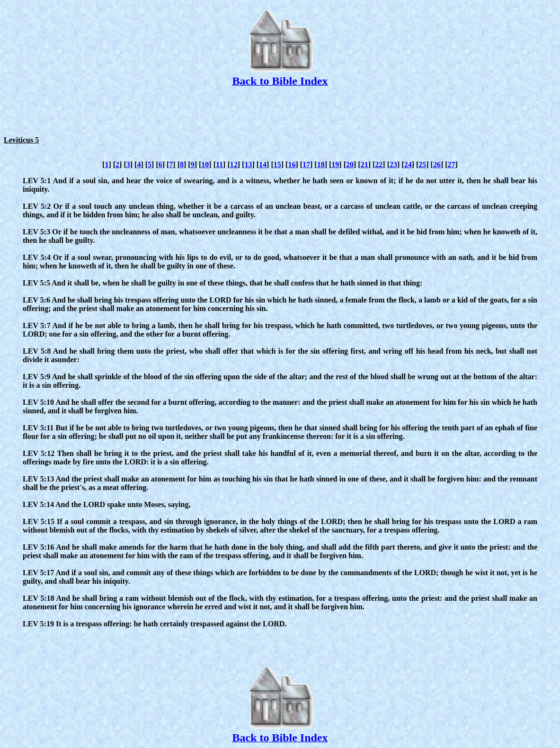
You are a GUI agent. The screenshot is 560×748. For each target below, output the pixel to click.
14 (263, 165)
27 (452, 165)
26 (437, 165)
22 (379, 165)
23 (393, 165)
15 (277, 165)
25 (422, 165)
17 (306, 165)
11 (219, 165)
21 (364, 165)
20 (350, 165)
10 (205, 165)
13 (248, 165)
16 (292, 165)
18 (321, 165)
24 (408, 165)
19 (335, 165)
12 (234, 165)
